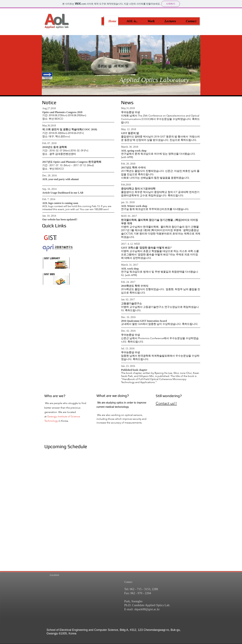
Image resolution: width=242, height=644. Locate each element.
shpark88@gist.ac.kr (147, 609)
